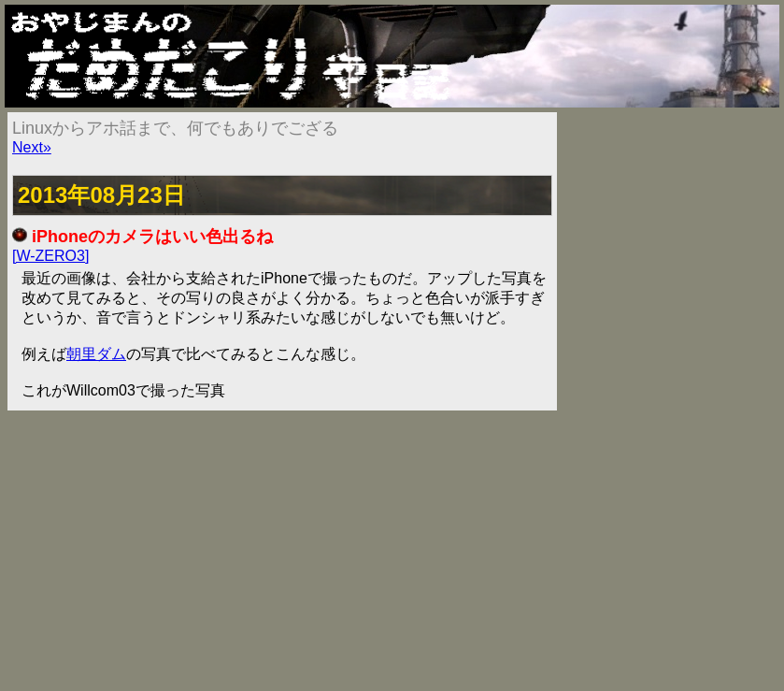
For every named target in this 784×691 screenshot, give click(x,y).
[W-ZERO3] (50, 256)
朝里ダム (96, 354)
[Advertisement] (392, 551)
